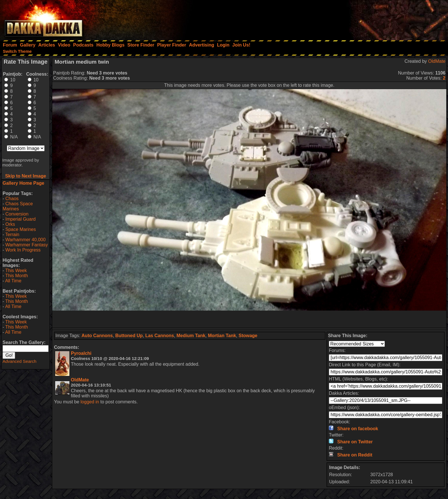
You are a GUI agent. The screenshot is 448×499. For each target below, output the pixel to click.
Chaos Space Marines (18, 206)
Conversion (17, 214)
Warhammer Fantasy (27, 245)
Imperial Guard (21, 219)
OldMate (437, 61)
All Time (13, 281)
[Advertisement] (371, 19)
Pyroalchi (81, 353)
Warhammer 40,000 (26, 240)
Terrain (12, 235)
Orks (10, 224)
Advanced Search (19, 361)
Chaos (12, 199)
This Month (16, 276)
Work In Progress (23, 250)
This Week (16, 270)
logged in (90, 402)
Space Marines (21, 229)
